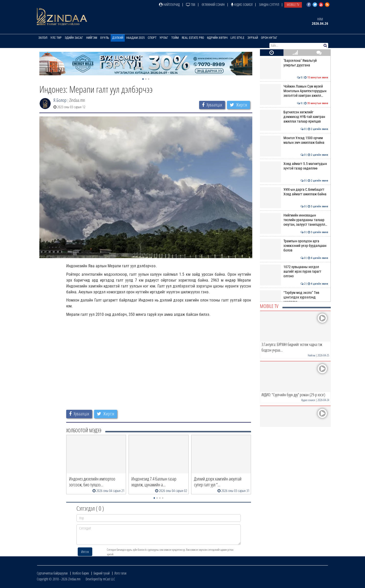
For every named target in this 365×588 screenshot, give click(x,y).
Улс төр (56, 38)
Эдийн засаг (74, 38)
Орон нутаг (269, 38)
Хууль (105, 38)
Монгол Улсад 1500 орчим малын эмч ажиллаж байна (294, 140)
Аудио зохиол (242, 4)
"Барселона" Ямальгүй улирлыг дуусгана (294, 63)
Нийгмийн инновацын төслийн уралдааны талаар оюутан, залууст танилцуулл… (294, 220)
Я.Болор (60, 100)
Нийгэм (92, 38)
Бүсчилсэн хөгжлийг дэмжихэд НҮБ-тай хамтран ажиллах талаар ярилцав (294, 117)
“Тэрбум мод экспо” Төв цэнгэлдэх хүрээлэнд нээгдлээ (294, 297)
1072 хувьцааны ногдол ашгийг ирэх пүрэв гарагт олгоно (294, 272)
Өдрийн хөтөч (217, 38)
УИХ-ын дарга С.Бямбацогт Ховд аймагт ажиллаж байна (294, 192)
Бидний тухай (102, 573)
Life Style (237, 38)
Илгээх (85, 552)
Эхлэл (43, 38)
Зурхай (253, 38)
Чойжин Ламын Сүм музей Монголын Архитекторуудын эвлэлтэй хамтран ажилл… (294, 91)
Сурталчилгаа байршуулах (52, 573)
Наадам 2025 (135, 38)
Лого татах (120, 573)
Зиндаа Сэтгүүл (269, 4)
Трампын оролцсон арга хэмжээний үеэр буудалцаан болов (294, 246)
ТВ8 (191, 4)
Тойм (175, 38)
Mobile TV (293, 4)
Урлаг (164, 38)
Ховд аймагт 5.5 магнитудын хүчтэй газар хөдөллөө (294, 166)
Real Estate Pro (193, 38)
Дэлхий (118, 38)
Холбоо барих (81, 573)
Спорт (152, 38)
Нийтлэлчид (169, 4)
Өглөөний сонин (213, 4)
